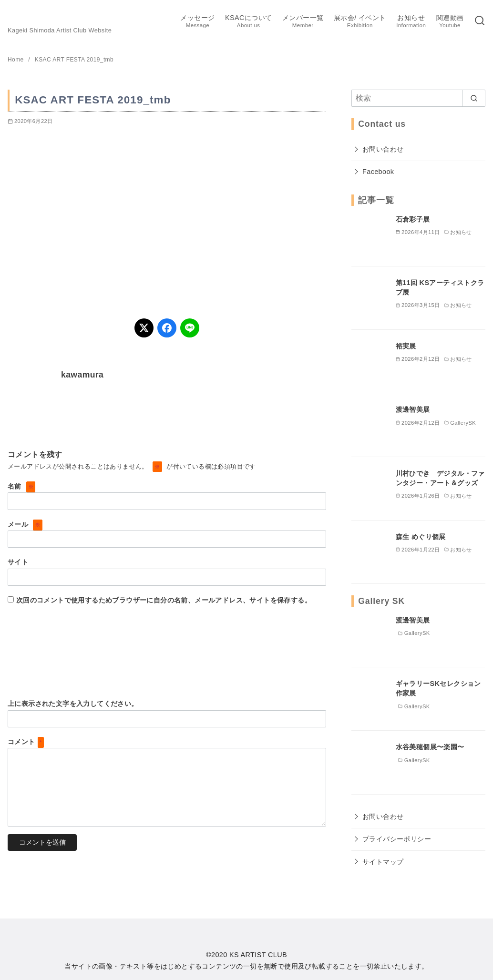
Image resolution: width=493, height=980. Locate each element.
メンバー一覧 (303, 22)
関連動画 (450, 22)
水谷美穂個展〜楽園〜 (430, 747)
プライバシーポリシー (397, 839)
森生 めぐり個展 (421, 537)
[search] (474, 98)
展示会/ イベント (360, 22)
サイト (18, 562)
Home (16, 60)
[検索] (480, 21)
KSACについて (248, 22)
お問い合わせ (383, 149)
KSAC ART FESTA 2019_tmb (74, 60)
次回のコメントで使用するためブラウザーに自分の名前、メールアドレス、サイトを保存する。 (164, 600)
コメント (26, 742)
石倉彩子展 (413, 219)
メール (25, 524)
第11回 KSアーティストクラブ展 (440, 287)
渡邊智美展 (413, 409)
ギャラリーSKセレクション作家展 (438, 688)
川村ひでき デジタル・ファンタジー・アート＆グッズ (440, 478)
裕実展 (406, 346)
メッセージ (197, 22)
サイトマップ (383, 862)
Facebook (378, 172)
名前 (21, 486)
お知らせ (411, 22)
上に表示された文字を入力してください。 (73, 704)
